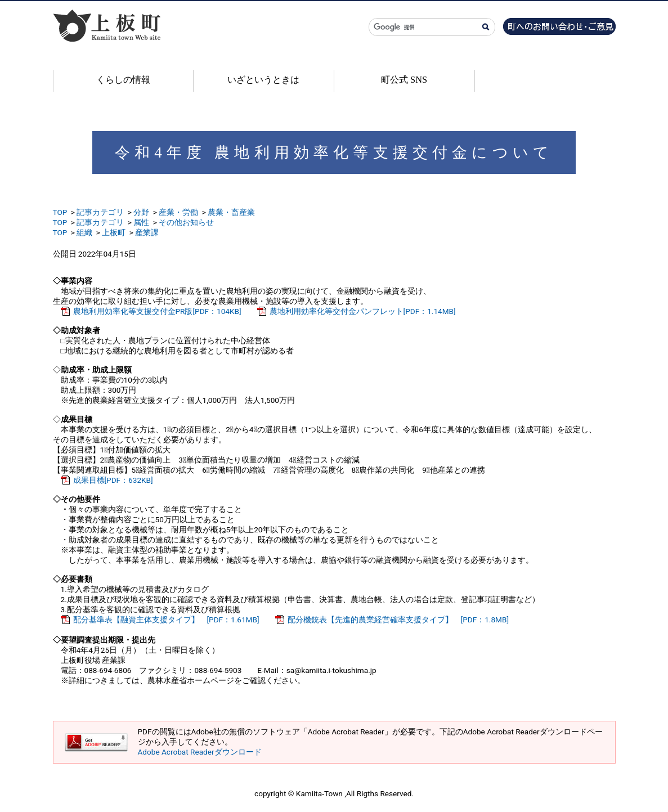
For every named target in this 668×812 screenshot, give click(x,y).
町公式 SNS (404, 80)
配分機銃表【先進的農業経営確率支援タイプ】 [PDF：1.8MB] (398, 620)
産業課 (147, 232)
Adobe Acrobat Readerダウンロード (200, 752)
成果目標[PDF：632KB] (113, 480)
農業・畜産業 (231, 212)
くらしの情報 (123, 80)
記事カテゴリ (100, 212)
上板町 (114, 232)
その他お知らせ (186, 222)
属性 (141, 222)
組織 (84, 232)
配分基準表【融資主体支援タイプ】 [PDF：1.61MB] (166, 620)
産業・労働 (178, 212)
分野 (141, 212)
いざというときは (263, 80)
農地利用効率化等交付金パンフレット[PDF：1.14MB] (363, 311)
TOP (60, 212)
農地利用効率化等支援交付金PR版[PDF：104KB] (157, 311)
